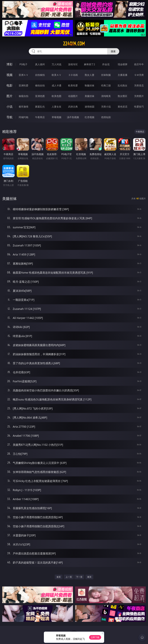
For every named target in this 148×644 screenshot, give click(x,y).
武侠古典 (73, 107)
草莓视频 (57, 117)
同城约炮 (24, 117)
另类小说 (106, 107)
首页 (59, 577)
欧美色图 (57, 96)
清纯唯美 (106, 96)
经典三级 (106, 85)
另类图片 (139, 96)
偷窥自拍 (24, 96)
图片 (9, 96)
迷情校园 (90, 107)
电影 (9, 85)
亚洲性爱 (24, 85)
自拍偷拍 (40, 75)
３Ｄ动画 (73, 75)
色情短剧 (106, 117)
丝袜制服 (106, 75)
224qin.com (74, 44)
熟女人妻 (90, 75)
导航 (9, 117)
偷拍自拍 (40, 85)
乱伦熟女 (123, 85)
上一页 (69, 577)
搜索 (113, 51)
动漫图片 (73, 96)
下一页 (79, 577)
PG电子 (23, 64)
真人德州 (40, 64)
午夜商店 (40, 117)
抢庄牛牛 (139, 64)
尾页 (89, 577)
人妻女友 (57, 107)
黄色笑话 (123, 107)
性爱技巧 (139, 107)
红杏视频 (90, 117)
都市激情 (24, 107)
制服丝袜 (90, 85)
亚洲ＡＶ (24, 75)
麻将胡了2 (89, 64)
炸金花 (106, 64)
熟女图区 (123, 96)
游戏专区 (73, 64)
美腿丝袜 (90, 96)
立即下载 (95, 637)
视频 (9, 75)
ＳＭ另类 (139, 75)
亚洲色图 (40, 96)
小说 (9, 107)
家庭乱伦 (40, 107)
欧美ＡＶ (57, 75)
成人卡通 (57, 85)
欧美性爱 (73, 85)
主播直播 (123, 75)
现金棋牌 (123, 64)
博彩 (9, 64)
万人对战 (57, 64)
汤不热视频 (73, 117)
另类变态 (139, 85)
